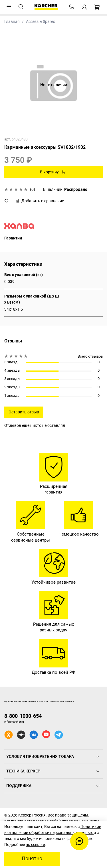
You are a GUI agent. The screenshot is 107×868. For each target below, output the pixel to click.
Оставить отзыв (24, 412)
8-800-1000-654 (23, 716)
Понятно (32, 859)
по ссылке (35, 845)
